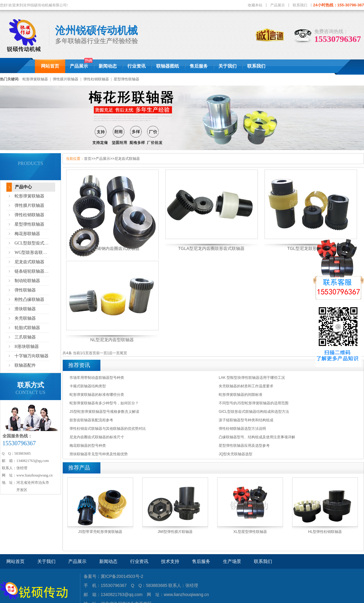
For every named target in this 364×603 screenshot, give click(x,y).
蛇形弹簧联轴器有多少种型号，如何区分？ (104, 403)
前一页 (102, 353)
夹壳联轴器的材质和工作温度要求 (246, 386)
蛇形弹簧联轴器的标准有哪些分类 (97, 395)
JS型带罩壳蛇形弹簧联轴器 (100, 532)
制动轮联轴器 (27, 281)
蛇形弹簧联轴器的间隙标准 (241, 395)
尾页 (123, 353)
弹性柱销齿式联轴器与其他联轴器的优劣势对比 (108, 429)
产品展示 (278, 5)
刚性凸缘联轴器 (29, 300)
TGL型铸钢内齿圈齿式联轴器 (112, 248)
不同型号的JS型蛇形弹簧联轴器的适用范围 (254, 403)
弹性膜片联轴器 (66, 79)
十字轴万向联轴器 (32, 356)
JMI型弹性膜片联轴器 (175, 532)
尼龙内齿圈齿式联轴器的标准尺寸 (97, 437)
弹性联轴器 (25, 290)
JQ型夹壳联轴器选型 (236, 454)
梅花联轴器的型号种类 (88, 446)
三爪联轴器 (25, 337)
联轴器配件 (25, 365)
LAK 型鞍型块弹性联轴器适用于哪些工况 (252, 378)
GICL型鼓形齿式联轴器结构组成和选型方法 (254, 412)
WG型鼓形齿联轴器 (33, 253)
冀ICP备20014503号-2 (122, 576)
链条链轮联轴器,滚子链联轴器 (43, 271)
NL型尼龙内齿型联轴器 (112, 340)
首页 (88, 159)
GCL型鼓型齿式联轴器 (36, 243)
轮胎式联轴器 (27, 328)
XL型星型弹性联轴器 (250, 532)
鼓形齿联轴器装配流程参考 (91, 420)
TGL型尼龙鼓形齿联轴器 (310, 248)
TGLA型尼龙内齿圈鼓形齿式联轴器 (211, 248)
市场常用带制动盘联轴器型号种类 (97, 378)
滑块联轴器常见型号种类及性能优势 (99, 454)
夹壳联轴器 (25, 318)
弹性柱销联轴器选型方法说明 (242, 429)
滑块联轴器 (25, 309)
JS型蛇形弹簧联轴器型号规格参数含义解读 (104, 412)
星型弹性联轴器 (126, 79)
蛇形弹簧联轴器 (35, 79)
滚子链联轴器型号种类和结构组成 (246, 420)
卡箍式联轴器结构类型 (88, 386)
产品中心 (23, 187)
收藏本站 (255, 5)
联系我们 (300, 5)
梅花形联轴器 (27, 234)
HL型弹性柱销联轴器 (325, 532)
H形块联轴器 (27, 347)
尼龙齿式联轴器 (29, 262)
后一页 (114, 353)
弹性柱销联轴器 (96, 79)
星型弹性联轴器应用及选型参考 (244, 446)
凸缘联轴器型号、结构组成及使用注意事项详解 (257, 437)
